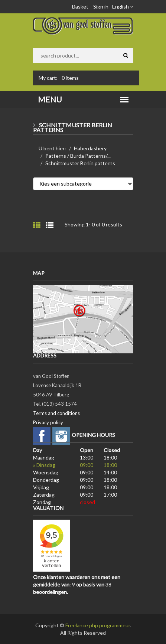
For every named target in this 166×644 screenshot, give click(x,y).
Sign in (101, 6)
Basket (80, 6)
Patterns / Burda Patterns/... (78, 156)
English (123, 6)
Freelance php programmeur (98, 625)
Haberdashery (90, 148)
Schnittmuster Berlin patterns (80, 163)
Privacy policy (48, 422)
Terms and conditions (56, 413)
